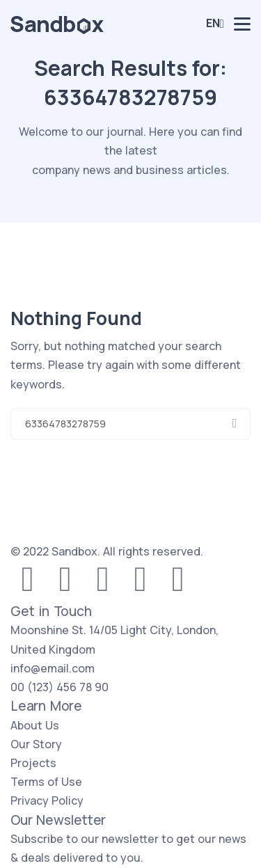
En (213, 23)
